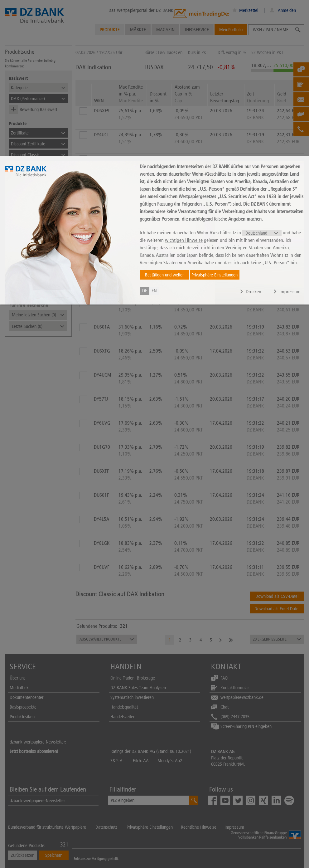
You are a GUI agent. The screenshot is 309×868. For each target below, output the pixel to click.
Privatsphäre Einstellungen (215, 275)
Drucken (253, 292)
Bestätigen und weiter (164, 275)
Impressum (290, 292)
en (154, 291)
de (145, 291)
